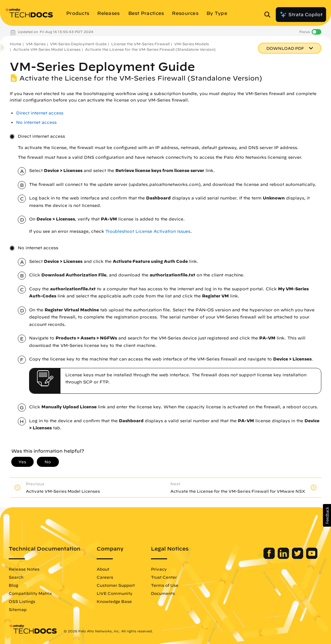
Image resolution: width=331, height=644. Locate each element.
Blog (13, 585)
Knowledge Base (114, 601)
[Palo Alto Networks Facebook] (270, 557)
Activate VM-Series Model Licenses (47, 49)
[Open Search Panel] (269, 15)
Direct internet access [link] (40, 113)
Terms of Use (165, 585)
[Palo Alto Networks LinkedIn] (284, 557)
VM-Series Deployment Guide (78, 44)
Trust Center (164, 577)
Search (16, 577)
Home (16, 44)
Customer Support (116, 585)
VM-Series (36, 44)
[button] (327, 515)
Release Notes (24, 569)
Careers (105, 577)
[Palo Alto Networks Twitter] (298, 557)
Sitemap (18, 609)
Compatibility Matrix (30, 593)
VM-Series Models (192, 44)
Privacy (159, 569)
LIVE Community (115, 593)
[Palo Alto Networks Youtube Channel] (312, 557)
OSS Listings (22, 601)
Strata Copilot (301, 15)
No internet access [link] (36, 122)
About (103, 569)
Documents (163, 593)
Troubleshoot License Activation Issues (148, 231)
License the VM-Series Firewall (140, 44)
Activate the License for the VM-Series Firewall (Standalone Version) (150, 49)
